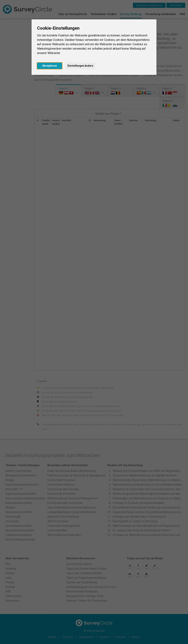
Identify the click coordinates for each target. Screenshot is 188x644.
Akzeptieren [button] (50, 66)
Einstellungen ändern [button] (80, 66)
